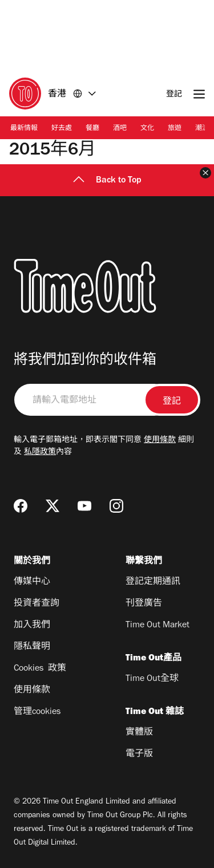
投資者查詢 (37, 604)
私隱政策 (40, 453)
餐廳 (92, 129)
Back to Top (107, 181)
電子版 (139, 755)
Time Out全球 (152, 679)
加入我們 (32, 626)
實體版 (139, 733)
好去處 (62, 129)
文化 (147, 129)
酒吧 (120, 129)
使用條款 (160, 441)
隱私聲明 (32, 647)
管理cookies (37, 712)
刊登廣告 (144, 604)
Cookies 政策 (40, 669)
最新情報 (24, 129)
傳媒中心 (32, 582)
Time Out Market (158, 626)
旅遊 (175, 129)
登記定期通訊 (153, 582)
